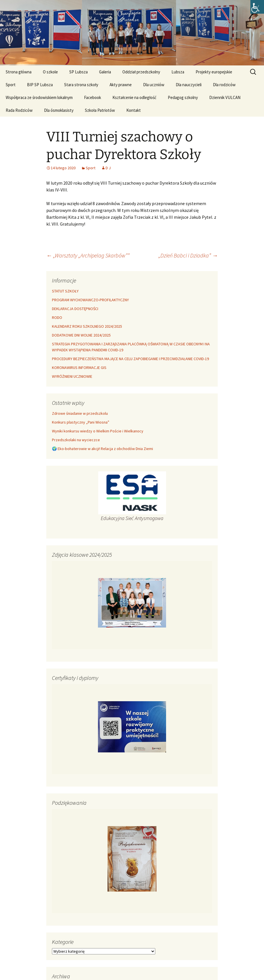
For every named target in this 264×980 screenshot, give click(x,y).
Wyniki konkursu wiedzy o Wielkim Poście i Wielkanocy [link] (98, 431)
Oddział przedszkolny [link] (141, 72)
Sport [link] (11, 85)
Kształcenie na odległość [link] (134, 97)
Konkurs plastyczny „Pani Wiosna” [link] (81, 422)
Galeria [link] (105, 72)
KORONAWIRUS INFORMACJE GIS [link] (79, 368)
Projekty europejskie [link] (214, 72)
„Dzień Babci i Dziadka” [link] (188, 255)
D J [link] (108, 168)
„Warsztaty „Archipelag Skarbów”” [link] (88, 255)
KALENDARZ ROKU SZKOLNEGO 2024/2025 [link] (87, 326)
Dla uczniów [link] (154, 85)
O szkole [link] (50, 72)
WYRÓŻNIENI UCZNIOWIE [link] (72, 376)
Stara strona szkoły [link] (81, 85)
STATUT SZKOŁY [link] (65, 291)
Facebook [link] (93, 97)
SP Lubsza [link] (78, 72)
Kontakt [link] (134, 110)
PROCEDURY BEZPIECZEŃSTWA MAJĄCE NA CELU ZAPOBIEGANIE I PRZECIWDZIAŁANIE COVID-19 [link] (130, 359)
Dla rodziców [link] (224, 85)
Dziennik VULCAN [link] (225, 97)
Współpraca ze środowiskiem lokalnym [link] (39, 97)
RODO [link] (57, 317)
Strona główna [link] (19, 72)
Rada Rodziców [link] (19, 110)
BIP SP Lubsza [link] (40, 85)
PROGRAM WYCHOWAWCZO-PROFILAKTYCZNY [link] (90, 300)
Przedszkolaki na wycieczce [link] (76, 440)
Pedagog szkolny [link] (183, 97)
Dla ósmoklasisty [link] (59, 110)
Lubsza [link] (178, 72)
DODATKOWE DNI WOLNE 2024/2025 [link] (81, 335)
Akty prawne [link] (121, 85)
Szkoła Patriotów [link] (100, 110)
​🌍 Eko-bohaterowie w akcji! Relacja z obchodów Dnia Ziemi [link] (102, 449)
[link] (257, 7)
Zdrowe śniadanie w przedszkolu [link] (80, 413)
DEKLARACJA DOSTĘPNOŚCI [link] (75, 309)
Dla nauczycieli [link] (189, 85)
